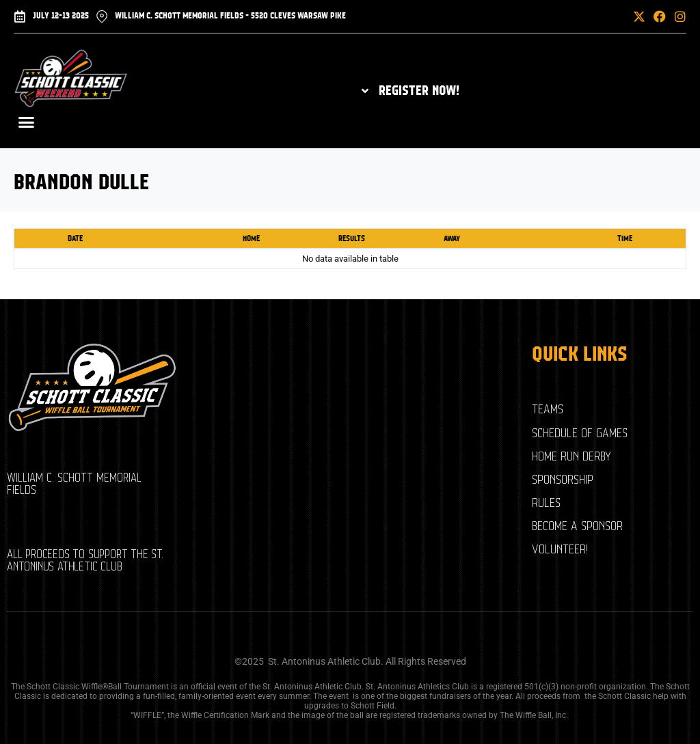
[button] (606, 16)
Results (352, 238)
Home (251, 238)
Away (452, 238)
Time (625, 238)
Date (75, 238)
